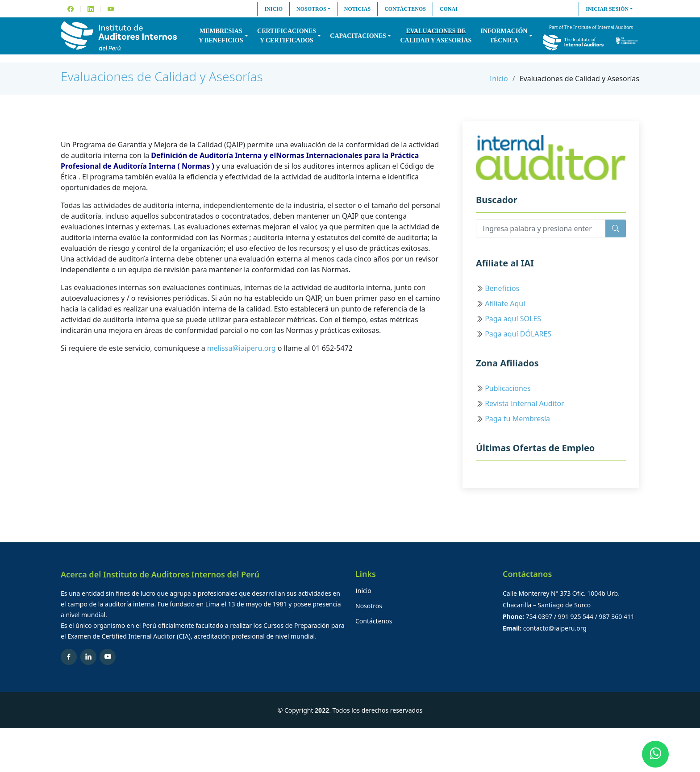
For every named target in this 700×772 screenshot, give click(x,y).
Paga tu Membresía (517, 419)
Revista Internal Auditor (525, 403)
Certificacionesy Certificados (287, 36)
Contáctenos (405, 9)
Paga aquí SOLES (513, 319)
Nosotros (311, 9)
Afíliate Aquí (505, 303)
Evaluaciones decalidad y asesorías (436, 36)
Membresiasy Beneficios (221, 36)
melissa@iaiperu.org (242, 348)
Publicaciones (508, 388)
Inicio (273, 9)
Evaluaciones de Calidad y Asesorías (162, 76)
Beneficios (502, 288)
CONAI (449, 9)
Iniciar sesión (607, 9)
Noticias (357, 9)
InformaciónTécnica (504, 36)
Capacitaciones (358, 36)
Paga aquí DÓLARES (518, 334)
